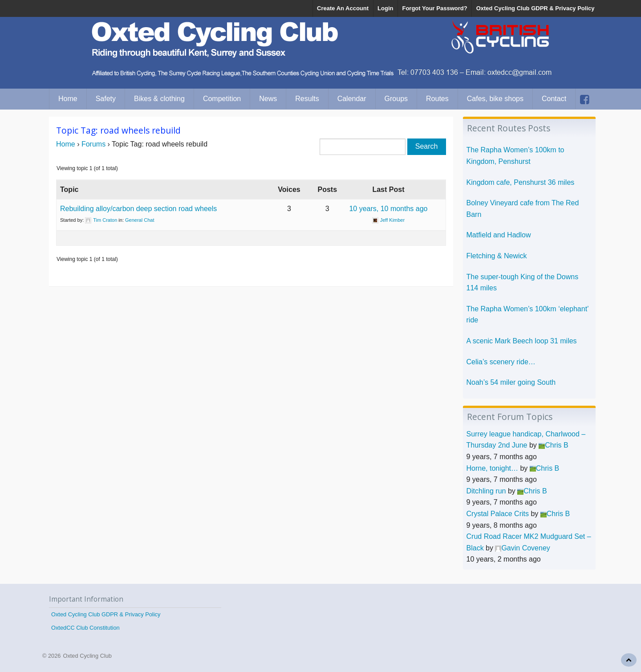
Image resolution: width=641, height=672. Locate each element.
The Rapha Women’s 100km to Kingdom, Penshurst (515, 156)
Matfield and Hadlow (499, 235)
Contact (554, 99)
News (268, 99)
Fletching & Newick (497, 256)
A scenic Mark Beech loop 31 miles (522, 341)
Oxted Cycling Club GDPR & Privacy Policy (536, 8)
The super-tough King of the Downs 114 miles (523, 283)
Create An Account (343, 8)
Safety (106, 99)
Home (68, 99)
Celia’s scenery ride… (501, 362)
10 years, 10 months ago (388, 209)
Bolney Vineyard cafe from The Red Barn (523, 209)
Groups (396, 99)
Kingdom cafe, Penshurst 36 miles (521, 182)
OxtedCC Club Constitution (85, 628)
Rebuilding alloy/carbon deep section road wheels (138, 209)
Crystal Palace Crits (498, 514)
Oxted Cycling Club (87, 656)
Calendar (352, 99)
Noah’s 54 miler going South (511, 382)
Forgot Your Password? (434, 8)
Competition (222, 99)
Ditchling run (486, 491)
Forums (93, 144)
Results (307, 99)
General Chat (140, 220)
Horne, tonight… (493, 468)
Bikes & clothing (159, 99)
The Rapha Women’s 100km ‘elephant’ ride (528, 315)
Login (385, 8)
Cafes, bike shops (495, 99)
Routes (437, 99)
